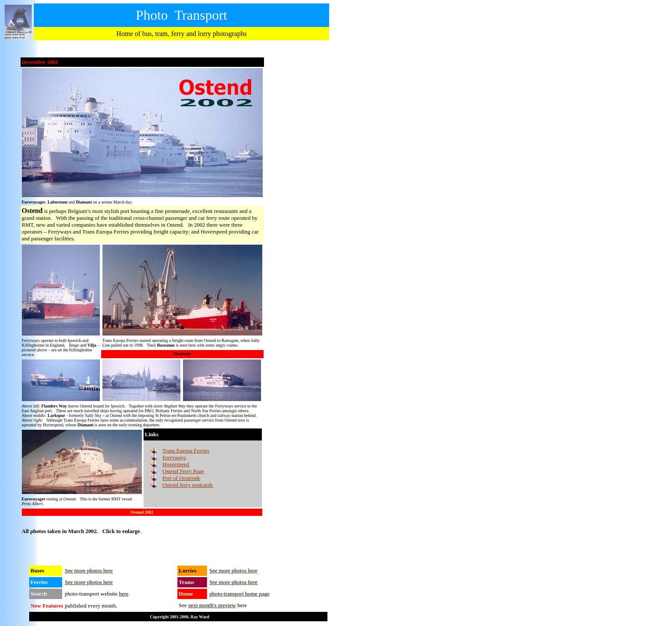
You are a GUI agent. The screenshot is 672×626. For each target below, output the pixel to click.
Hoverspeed (176, 464)
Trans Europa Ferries (186, 451)
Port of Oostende (181, 478)
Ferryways (174, 457)
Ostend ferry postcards (188, 485)
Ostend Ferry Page (183, 471)
